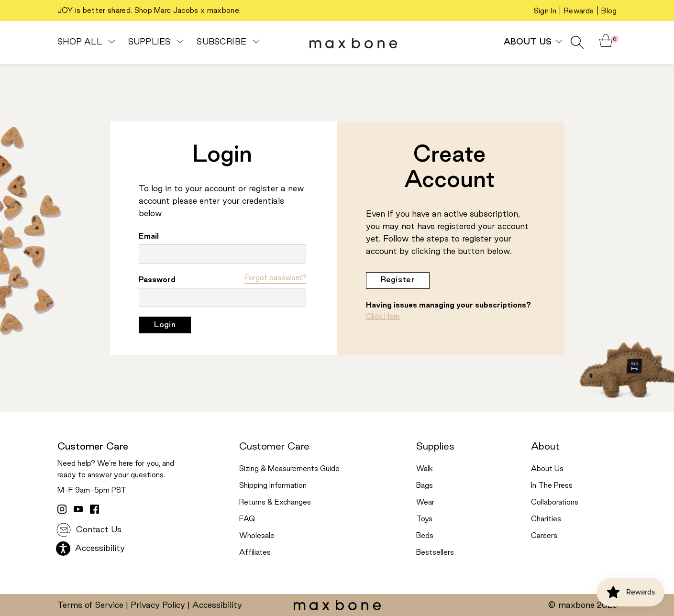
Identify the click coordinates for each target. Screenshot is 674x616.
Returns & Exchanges (275, 503)
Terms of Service (90, 605)
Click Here (383, 317)
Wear (425, 503)
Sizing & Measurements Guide (289, 469)
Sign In (545, 11)
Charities (546, 519)
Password (157, 280)
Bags (425, 486)
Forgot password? (275, 278)
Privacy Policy (158, 605)
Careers (544, 536)
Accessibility (90, 549)
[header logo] (353, 43)
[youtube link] (78, 509)
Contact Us (89, 530)
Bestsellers (435, 553)
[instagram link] (62, 509)
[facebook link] (94, 509)
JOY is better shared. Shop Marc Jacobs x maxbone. (149, 11)
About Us (532, 42)
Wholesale (257, 536)
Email (149, 237)
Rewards (579, 11)
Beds (425, 536)
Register (398, 280)
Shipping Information (273, 486)
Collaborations (555, 503)
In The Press (552, 486)
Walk (425, 469)
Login (165, 325)
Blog (609, 11)
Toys (424, 519)
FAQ (247, 519)
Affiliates (255, 553)
